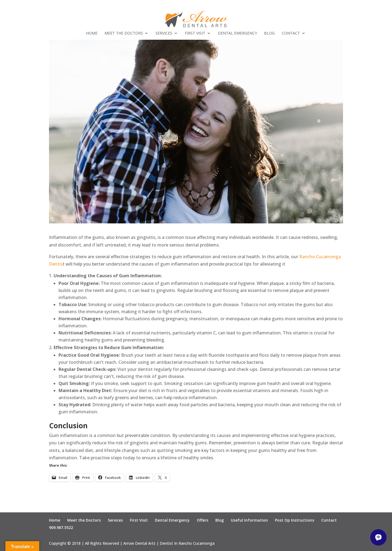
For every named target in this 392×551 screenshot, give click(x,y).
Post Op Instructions (295, 520)
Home (92, 33)
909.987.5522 (61, 527)
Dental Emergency (237, 33)
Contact (291, 33)
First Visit (195, 33)
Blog (269, 33)
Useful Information (249, 520)
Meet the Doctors (124, 33)
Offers (203, 520)
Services (164, 33)
